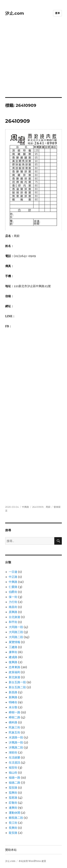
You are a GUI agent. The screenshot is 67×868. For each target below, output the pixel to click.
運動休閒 (14, 813)
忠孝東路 (14, 667)
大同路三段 (16, 632)
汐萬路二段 (16, 747)
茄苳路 (13, 798)
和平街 (13, 622)
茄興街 (13, 793)
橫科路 (13, 722)
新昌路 (13, 692)
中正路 (13, 577)
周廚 (48, 507)
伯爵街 (13, 592)
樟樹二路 (14, 717)
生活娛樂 (14, 757)
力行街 (13, 602)
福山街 (13, 772)
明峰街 (13, 702)
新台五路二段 (17, 687)
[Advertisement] (33, 62)
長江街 (13, 823)
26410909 (18, 121)
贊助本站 (11, 850)
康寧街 (13, 652)
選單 (57, 13)
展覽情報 (14, 642)
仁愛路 (13, 587)
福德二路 (14, 783)
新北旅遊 (14, 677)
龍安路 (13, 833)
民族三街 (14, 727)
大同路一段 (16, 627)
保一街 (13, 597)
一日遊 (13, 572)
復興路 (13, 662)
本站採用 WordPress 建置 (32, 861)
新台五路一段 (17, 682)
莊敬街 (13, 803)
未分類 (13, 707)
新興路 (13, 697)
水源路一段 (16, 737)
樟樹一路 (14, 712)
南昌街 (13, 607)
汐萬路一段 (16, 742)
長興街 (13, 828)
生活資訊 (14, 762)
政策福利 (14, 672)
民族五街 (14, 732)
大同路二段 (16, 637)
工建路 (13, 647)
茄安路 (13, 788)
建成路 (13, 657)
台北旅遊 (14, 617)
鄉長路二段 (16, 818)
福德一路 (14, 777)
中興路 (25, 507)
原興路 (13, 612)
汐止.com (15, 13)
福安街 (13, 767)
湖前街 (13, 752)
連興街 (13, 808)
